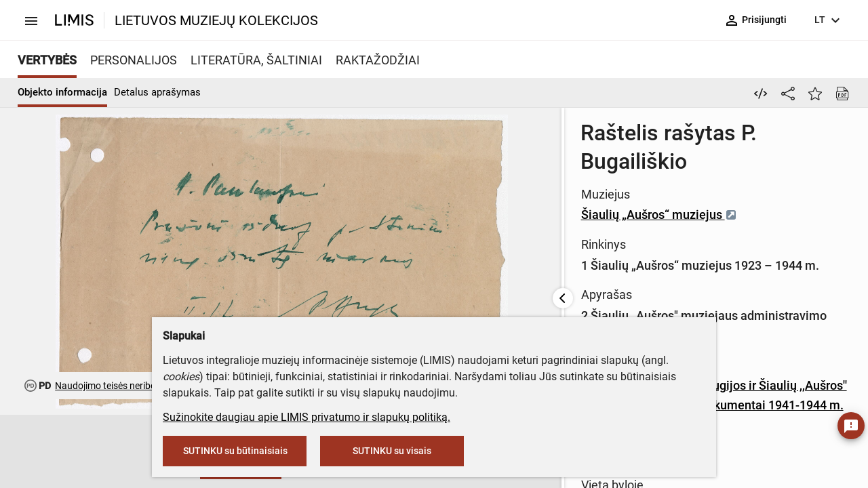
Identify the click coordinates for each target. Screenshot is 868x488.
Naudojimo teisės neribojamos (118, 386)
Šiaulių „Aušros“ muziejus (450, 170)
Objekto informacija (62, 92)
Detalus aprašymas (157, 92)
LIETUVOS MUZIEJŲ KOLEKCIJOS (216, 20)
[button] (43, 452)
